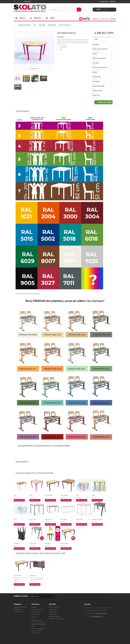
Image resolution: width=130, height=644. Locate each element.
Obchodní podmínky (37, 609)
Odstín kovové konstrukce (100, 49)
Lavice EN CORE (97, 519)
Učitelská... (33, 576)
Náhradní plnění (36, 614)
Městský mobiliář (19, 612)
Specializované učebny (38, 628)
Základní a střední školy (20, 607)
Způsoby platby (36, 612)
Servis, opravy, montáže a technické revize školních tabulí (39, 625)
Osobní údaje (53, 614)
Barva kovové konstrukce (100, 67)
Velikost (95, 54)
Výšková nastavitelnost (99, 58)
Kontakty (34, 607)
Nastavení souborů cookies (57, 618)
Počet (96, 39)
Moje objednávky (54, 607)
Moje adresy (52, 612)
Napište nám (104, 1)
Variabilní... (48, 544)
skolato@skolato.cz (97, 617)
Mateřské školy (18, 609)
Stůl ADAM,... (49, 495)
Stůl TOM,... (33, 519)
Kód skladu (60, 37)
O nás (33, 618)
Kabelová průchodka (99, 86)
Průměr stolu (96, 95)
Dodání (33, 616)
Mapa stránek (35, 633)
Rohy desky (96, 44)
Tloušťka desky (97, 77)
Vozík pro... (17, 544)
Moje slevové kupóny (55, 616)
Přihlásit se (112, 1)
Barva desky (96, 81)
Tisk (61, 49)
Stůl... (15, 495)
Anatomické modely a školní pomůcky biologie (78, 594)
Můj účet (52, 604)
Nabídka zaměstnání (37, 621)
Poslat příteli (63, 47)
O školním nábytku (37, 631)
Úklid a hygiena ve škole (99, 594)
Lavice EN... (33, 544)
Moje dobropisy (53, 609)
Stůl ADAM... (65, 495)
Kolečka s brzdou (98, 91)
